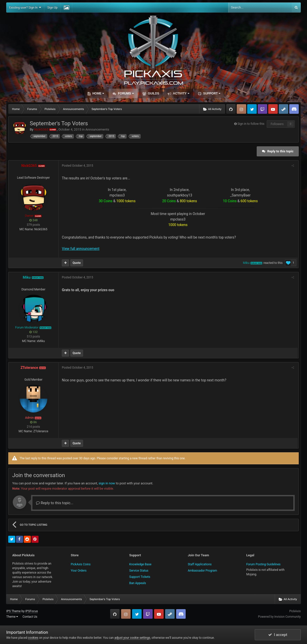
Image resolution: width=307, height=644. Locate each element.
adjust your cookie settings (132, 638)
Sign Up (52, 8)
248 (34, 220)
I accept (278, 635)
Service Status (139, 571)
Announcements (97, 129)
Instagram (241, 109)
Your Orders (79, 571)
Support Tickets (140, 577)
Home (98, 93)
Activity (181, 93)
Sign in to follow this (251, 124)
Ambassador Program (202, 571)
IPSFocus (32, 611)
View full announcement (81, 249)
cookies (33, 638)
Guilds (153, 93)
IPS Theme (14, 611)
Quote (77, 263)
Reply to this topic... (55, 503)
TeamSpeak (294, 109)
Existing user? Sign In (25, 7)
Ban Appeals (138, 583)
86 (33, 422)
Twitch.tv (262, 109)
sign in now (107, 483)
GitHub (231, 109)
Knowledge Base (140, 564)
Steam (283, 109)
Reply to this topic (280, 151)
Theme (12, 617)
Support (211, 93)
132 (34, 332)
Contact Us (30, 617)
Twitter (252, 109)
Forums (125, 93)
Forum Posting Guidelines (263, 564)
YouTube (273, 109)
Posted (78, 166)
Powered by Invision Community (279, 617)
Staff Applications (200, 564)
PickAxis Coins (81, 564)
